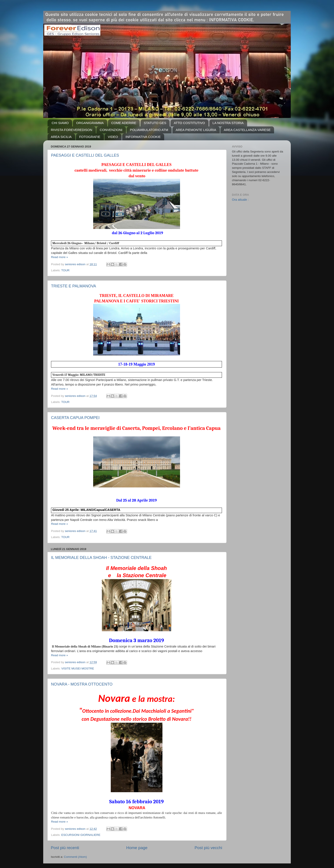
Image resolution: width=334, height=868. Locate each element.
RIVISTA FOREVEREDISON (72, 130)
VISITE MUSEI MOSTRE (78, 668)
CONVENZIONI (111, 130)
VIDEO (113, 137)
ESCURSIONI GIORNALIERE (81, 835)
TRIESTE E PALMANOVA (74, 286)
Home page (137, 848)
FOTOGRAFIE (90, 137)
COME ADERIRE (124, 123)
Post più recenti (65, 848)
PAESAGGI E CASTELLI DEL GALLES (85, 155)
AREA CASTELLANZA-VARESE (247, 130)
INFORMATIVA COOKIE (143, 137)
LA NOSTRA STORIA (228, 123)
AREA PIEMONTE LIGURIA (196, 130)
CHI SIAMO (60, 123)
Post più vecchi (208, 848)
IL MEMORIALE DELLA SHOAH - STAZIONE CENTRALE (101, 558)
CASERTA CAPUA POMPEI (75, 418)
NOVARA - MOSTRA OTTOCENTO (82, 684)
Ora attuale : (240, 200)
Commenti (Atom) (75, 857)
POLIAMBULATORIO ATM (149, 130)
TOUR (65, 270)
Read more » (60, 257)
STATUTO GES (155, 123)
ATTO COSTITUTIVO (189, 123)
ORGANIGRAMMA (90, 123)
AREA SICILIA (61, 137)
